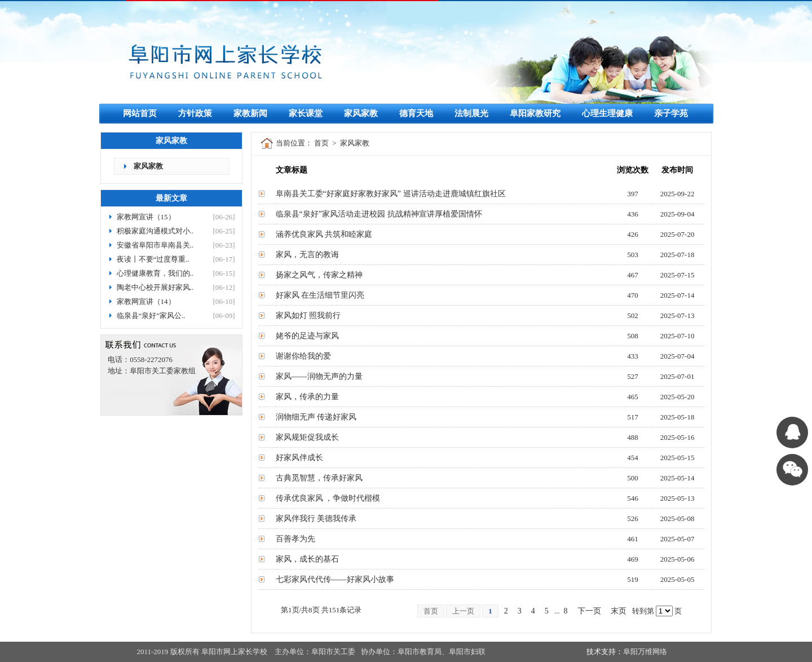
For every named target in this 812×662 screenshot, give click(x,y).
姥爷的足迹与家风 (307, 336)
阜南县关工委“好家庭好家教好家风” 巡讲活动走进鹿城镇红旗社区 (391, 194)
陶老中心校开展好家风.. (155, 287)
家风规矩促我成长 (307, 437)
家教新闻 (250, 113)
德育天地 (416, 113)
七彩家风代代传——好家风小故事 (335, 579)
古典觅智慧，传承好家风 (319, 478)
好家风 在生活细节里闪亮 (320, 295)
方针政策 (195, 113)
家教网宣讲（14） (146, 301)
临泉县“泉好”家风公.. (151, 315)
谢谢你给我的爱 (303, 356)
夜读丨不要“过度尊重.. (153, 259)
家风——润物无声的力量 (319, 376)
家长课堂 (306, 113)
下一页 (589, 611)
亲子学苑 (671, 113)
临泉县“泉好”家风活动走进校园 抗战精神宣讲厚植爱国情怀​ (379, 214)
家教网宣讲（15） (146, 217)
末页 (619, 611)
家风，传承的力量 (307, 397)
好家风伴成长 (299, 458)
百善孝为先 (295, 539)
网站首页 (140, 113)
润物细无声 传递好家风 (316, 417)
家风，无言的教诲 (307, 255)
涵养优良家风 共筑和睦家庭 (324, 234)
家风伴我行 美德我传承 (316, 518)
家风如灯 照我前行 (308, 315)
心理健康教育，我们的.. (155, 273)
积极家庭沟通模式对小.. (155, 231)
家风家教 (361, 113)
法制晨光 (471, 113)
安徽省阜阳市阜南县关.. (155, 245)
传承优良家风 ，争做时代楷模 (328, 498)
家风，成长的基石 (307, 559)
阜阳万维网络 (645, 652)
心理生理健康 (607, 113)
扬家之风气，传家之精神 (319, 275)
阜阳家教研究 (535, 113)
